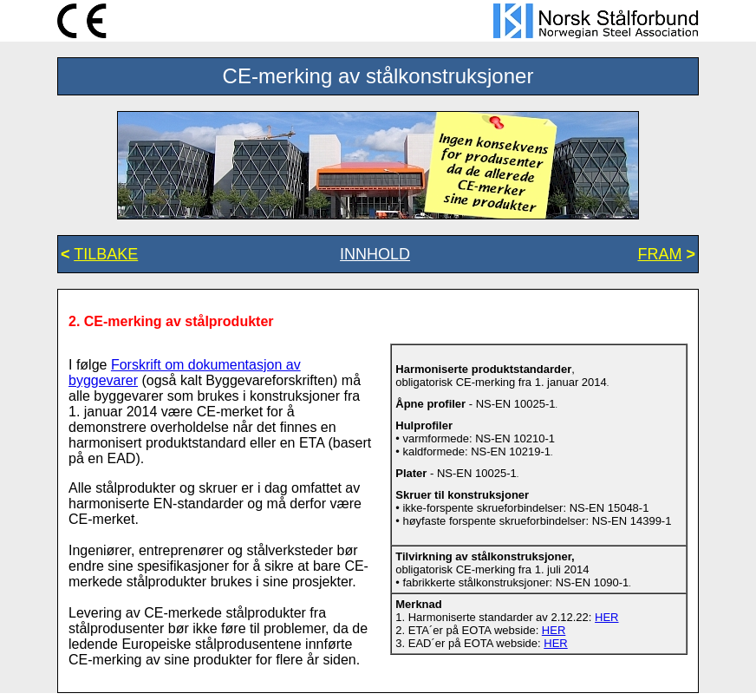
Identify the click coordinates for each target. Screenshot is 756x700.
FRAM (659, 254)
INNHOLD (375, 254)
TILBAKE (106, 254)
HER (606, 617)
